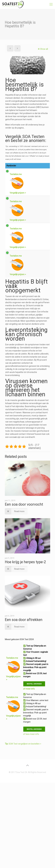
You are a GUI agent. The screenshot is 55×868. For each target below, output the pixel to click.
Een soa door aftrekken (24, 705)
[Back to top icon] (28, 851)
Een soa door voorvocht (24, 590)
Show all (43, 49)
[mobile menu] (51, 4)
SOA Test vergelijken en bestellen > (23, 829)
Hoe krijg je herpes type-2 (25, 647)
